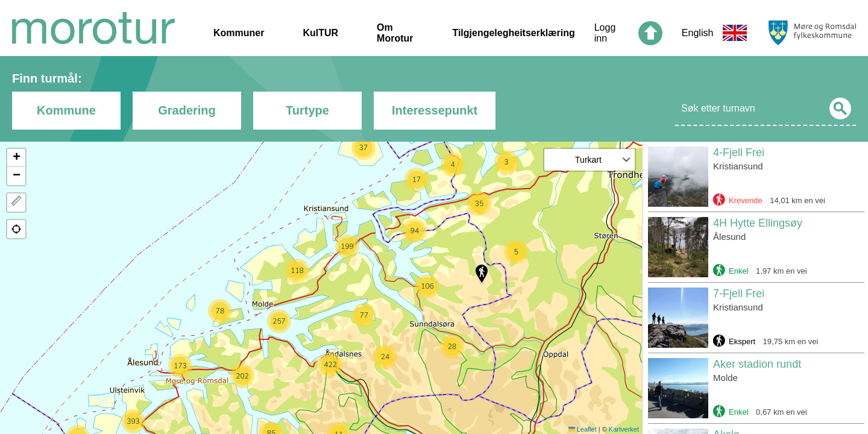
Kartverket (624, 429)
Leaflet (583, 429)
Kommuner (239, 33)
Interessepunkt (435, 110)
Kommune (66, 110)
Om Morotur (395, 33)
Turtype (307, 110)
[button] (482, 274)
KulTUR (320, 33)
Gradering (187, 110)
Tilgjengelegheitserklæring (513, 33)
